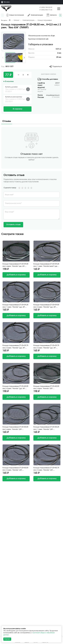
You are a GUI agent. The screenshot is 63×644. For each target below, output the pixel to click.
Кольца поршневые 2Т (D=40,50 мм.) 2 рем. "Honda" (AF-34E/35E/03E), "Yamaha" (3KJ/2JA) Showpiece (15, 469)
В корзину (18, 109)
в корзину (16, 275)
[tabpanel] (31, 178)
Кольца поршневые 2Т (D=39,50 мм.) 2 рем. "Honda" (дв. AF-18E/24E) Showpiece (46, 306)
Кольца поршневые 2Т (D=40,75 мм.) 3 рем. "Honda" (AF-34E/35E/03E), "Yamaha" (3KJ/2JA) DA (46, 469)
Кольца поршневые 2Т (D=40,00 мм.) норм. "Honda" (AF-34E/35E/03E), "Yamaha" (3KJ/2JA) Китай (15, 428)
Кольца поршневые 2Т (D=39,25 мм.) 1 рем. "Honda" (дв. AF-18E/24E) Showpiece (15, 306)
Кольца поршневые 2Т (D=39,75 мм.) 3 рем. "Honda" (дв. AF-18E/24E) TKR (46, 347)
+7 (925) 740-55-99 (46, 7)
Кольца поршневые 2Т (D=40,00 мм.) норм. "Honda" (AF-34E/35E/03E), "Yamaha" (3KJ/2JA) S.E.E (46, 388)
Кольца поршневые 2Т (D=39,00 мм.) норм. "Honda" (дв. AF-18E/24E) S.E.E (15, 265)
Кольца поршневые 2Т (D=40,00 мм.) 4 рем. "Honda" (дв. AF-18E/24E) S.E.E (15, 388)
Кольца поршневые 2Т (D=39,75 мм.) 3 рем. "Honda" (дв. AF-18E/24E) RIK (15, 347)
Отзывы (7, 121)
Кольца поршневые (45, 20)
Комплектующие (29, 20)
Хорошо (7, 639)
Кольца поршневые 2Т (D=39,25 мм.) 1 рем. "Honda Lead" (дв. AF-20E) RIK (46, 265)
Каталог (17, 20)
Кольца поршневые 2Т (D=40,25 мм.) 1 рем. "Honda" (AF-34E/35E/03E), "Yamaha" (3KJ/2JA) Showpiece (46, 428)
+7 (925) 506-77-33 (46, 10)
